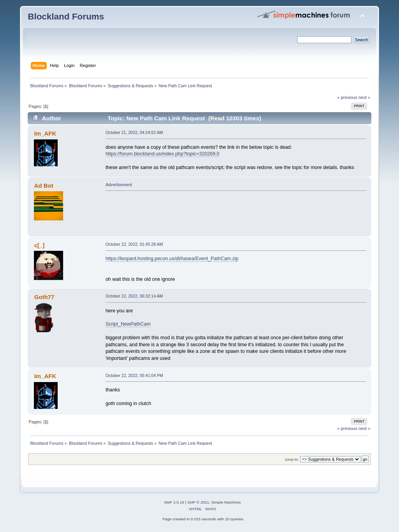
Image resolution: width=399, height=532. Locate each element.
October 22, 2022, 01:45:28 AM (134, 244)
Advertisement (119, 185)
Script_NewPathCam (128, 324)
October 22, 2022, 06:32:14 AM (134, 296)
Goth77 (44, 297)
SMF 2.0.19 (174, 502)
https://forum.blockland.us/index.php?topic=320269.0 (162, 154)
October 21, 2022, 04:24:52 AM (134, 132)
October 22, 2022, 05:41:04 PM (134, 375)
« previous (347, 97)
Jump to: (292, 459)
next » (365, 97)
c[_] (40, 245)
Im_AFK (45, 133)
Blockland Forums (66, 17)
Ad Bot (44, 186)
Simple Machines (226, 502)
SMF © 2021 (198, 502)
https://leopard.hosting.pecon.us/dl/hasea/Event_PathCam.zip (172, 259)
